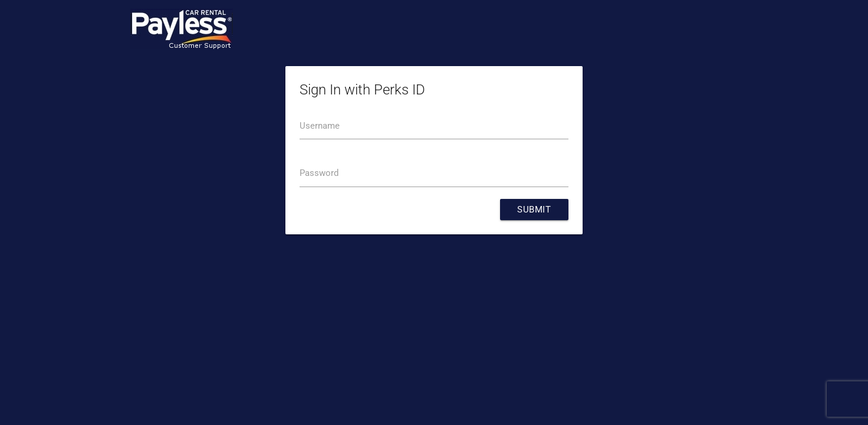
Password (319, 174)
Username (320, 126)
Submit (534, 210)
